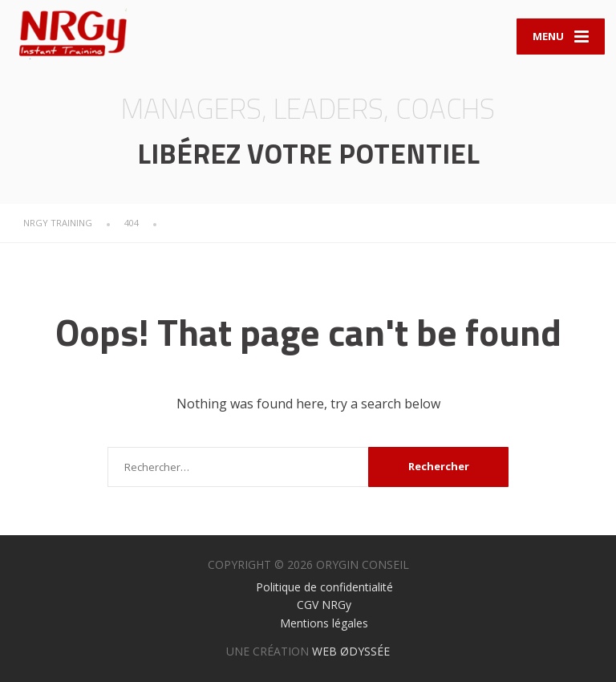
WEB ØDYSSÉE (351, 651)
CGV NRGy (324, 605)
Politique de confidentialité (324, 587)
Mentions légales (324, 623)
